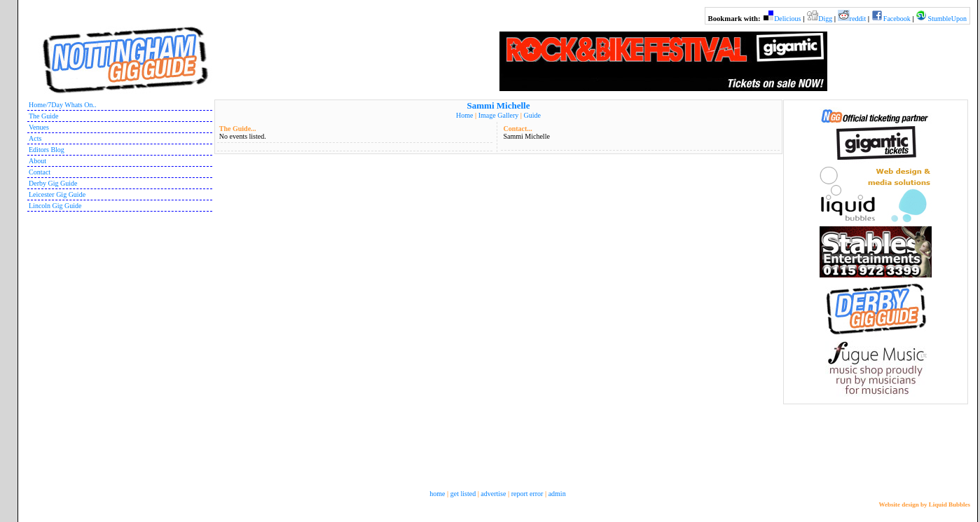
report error (527, 494)
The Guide (44, 116)
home (437, 494)
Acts (35, 138)
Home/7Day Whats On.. (62, 105)
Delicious (787, 19)
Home (464, 115)
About (37, 161)
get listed (463, 494)
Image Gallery (498, 115)
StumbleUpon (947, 19)
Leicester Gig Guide (57, 194)
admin (557, 494)
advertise (493, 494)
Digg (825, 19)
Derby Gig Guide (53, 183)
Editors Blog (47, 150)
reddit (858, 19)
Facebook (897, 19)
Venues (39, 127)
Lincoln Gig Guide (55, 206)
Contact (40, 172)
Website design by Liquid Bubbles (924, 504)
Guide (532, 115)
